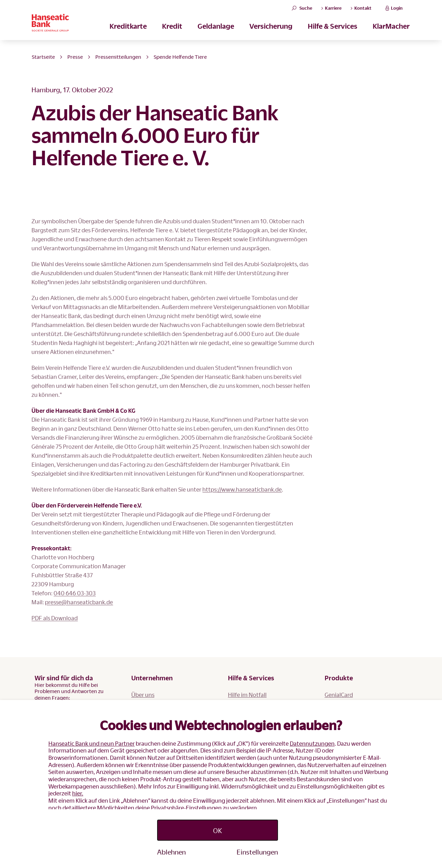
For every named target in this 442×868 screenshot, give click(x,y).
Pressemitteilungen (118, 57)
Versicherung (271, 35)
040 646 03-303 (75, 593)
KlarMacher (391, 35)
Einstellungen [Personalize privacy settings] (257, 852)
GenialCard (339, 695)
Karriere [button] (331, 13)
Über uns (143, 695)
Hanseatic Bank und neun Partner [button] (92, 743)
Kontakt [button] (361, 13)
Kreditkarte (128, 35)
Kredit (172, 35)
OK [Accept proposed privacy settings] (218, 830)
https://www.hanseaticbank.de (242, 489)
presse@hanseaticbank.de (79, 602)
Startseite (43, 57)
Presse (75, 57)
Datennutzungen (312, 743)
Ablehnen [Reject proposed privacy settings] (171, 852)
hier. (78, 793)
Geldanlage (216, 35)
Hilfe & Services (333, 35)
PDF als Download (55, 618)
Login (393, 13)
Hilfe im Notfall (247, 695)
